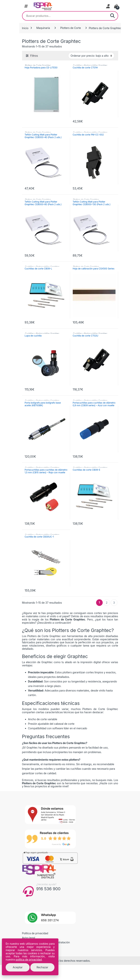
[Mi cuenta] (108, 6)
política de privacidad (29, 960)
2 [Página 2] (107, 603)
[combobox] (65, 16)
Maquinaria (43, 28)
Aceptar (18, 967)
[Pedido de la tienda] (91, 56)
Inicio (25, 28)
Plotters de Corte (71, 28)
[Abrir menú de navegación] (26, 6)
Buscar (112, 16)
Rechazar (42, 967)
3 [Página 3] (114, 603)
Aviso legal (29, 938)
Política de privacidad (35, 933)
